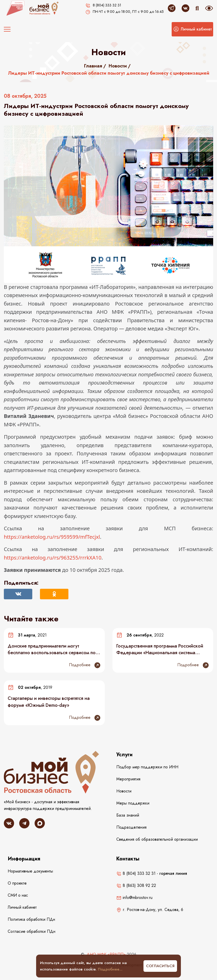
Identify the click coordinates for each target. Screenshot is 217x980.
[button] (192, 29)
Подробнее (85, 665)
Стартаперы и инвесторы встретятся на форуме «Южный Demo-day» (49, 702)
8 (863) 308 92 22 (136, 885)
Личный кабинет (22, 907)
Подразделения (131, 827)
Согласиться (160, 966)
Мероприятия (128, 779)
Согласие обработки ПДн (32, 931)
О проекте (17, 883)
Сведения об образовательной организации (157, 839)
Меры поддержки (133, 803)
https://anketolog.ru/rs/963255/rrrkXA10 (53, 558)
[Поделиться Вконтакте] (18, 594)
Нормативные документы (30, 871)
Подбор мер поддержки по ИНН (147, 767)
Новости (118, 66)
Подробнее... (110, 969)
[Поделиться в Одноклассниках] (54, 594)
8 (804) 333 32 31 (136, 873)
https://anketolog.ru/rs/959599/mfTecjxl (52, 537)
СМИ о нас (18, 895)
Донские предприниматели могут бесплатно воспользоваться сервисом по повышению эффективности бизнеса (52, 649)
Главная (93, 66)
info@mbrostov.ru (134, 898)
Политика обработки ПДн (31, 919)
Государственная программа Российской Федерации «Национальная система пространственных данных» (160, 649)
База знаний (128, 815)
